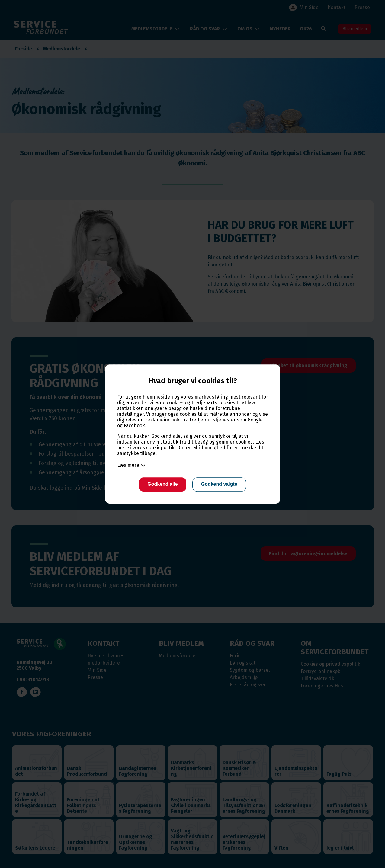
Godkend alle (162, 484)
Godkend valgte (220, 484)
